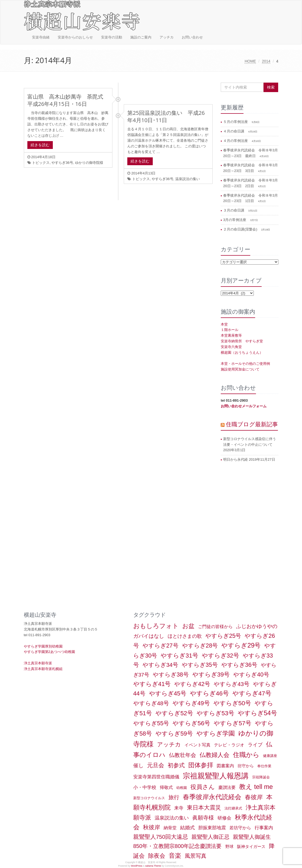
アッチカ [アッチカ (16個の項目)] (169, 744)
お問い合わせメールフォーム (244, 406)
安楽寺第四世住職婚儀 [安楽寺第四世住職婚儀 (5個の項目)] (156, 777)
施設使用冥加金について (240, 369)
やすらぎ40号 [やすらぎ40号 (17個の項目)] (251, 675)
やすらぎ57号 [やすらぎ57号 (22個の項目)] (233, 723)
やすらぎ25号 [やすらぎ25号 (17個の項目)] (223, 636)
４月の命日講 (234, 131)
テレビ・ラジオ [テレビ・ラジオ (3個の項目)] (229, 745)
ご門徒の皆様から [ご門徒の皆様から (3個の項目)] (215, 627)
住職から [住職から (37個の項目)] (246, 755)
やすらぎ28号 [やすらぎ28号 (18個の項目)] (200, 646)
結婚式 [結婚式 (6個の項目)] (187, 828)
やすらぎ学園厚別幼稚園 (43, 646)
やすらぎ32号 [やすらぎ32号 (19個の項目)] (220, 656)
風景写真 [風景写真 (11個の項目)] (196, 856)
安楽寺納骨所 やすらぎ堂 (242, 341)
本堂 (224, 324)
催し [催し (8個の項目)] (138, 765)
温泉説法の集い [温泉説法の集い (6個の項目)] (172, 818)
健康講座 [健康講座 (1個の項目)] (270, 756)
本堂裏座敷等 (231, 335)
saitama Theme (153, 866)
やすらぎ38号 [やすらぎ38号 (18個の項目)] (171, 675)
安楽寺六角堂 (231, 347)
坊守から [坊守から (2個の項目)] (246, 766)
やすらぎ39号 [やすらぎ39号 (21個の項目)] (211, 674)
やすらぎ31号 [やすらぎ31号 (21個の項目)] (179, 656)
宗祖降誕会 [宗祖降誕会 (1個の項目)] (261, 777)
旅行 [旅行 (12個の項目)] (174, 797)
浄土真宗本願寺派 (38, 663)
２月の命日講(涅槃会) (241, 229)
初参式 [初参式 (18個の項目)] (176, 765)
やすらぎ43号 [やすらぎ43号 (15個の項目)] (232, 684)
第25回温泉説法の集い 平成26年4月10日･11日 (166, 116)
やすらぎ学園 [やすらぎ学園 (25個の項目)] (216, 734)
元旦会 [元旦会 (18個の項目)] (156, 765)
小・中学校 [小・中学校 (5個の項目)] (145, 787)
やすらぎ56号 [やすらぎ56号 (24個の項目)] (191, 723)
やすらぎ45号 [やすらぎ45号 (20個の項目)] (168, 693)
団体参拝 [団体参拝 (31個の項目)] (201, 765)
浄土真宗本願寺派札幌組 (43, 669)
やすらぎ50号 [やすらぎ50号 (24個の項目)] (232, 703)
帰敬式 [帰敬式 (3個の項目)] (166, 787)
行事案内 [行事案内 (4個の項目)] (264, 828)
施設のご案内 (141, 37)
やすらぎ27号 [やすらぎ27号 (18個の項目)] (160, 646)
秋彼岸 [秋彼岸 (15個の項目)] (152, 827)
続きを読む (40, 145)
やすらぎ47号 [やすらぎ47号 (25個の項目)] (252, 693)
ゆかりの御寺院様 (89, 163)
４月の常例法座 (236, 141)
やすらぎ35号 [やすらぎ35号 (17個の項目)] (200, 665)
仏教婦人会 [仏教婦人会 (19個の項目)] (215, 755)
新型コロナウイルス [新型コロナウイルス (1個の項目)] (149, 798)
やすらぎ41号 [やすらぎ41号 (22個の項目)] (152, 684)
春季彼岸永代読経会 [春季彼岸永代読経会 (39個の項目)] (212, 797)
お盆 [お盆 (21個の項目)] (188, 626)
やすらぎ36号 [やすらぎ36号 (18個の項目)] (239, 665)
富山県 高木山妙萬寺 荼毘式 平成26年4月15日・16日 (68, 100)
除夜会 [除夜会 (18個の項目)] (157, 856)
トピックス (41, 163)
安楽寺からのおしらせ (75, 37)
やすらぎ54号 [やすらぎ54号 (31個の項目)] (257, 713)
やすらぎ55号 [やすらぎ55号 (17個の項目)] (151, 723)
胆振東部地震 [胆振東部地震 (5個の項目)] (212, 828)
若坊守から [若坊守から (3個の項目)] (240, 828)
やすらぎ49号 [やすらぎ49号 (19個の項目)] (191, 703)
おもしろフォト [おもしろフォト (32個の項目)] (156, 626)
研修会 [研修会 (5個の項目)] (224, 818)
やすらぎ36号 (62, 163)
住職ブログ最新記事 (252, 424)
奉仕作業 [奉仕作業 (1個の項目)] (264, 766)
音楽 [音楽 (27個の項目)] (175, 856)
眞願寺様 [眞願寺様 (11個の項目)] (203, 818)
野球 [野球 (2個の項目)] (229, 847)
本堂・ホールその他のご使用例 (245, 364)
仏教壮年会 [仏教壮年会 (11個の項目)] (183, 755)
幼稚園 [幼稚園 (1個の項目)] (182, 788)
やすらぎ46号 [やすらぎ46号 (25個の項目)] (209, 693)
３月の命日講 (234, 210)
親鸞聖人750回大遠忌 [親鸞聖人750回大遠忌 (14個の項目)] (161, 837)
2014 (266, 61)
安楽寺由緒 (41, 37)
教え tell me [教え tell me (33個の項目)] (256, 787)
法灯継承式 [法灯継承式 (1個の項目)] (233, 808)
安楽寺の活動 (112, 37)
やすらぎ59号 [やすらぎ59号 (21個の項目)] (174, 734)
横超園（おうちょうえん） (242, 352)
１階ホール (230, 330)
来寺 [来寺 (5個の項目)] (179, 808)
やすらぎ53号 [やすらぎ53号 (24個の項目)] (215, 713)
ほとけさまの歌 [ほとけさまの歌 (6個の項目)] (185, 636)
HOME (250, 61)
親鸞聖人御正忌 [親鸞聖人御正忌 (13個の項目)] (210, 837)
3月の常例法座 (235, 220)
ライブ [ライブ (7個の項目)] (255, 745)
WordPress (137, 866)
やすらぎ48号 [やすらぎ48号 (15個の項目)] (151, 703)
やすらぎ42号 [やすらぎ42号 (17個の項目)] (192, 684)
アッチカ (167, 37)
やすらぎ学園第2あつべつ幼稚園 (49, 652)
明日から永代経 (236, 459)
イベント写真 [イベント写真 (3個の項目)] (197, 745)
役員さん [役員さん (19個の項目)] (203, 787)
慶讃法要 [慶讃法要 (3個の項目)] (227, 787)
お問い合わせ (192, 37)
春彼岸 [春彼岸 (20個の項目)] (254, 797)
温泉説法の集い (188, 179)
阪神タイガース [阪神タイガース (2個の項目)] (251, 847)
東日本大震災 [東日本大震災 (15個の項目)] (204, 807)
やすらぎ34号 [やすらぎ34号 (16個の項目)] (160, 665)
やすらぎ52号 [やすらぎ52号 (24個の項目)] (174, 713)
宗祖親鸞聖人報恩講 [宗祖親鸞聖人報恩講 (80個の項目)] (216, 776)
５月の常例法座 (236, 122)
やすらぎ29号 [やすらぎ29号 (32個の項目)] (241, 645)
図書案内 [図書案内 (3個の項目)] (225, 766)
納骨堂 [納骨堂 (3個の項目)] (170, 828)
